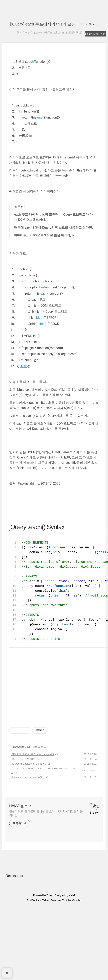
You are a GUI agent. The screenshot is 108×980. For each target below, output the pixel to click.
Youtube (67, 975)
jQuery (23, 440)
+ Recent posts (14, 950)
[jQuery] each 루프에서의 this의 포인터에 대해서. (54, 24)
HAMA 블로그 (20, 880)
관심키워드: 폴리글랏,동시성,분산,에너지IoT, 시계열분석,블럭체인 (46, 887)
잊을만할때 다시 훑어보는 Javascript (33, 828)
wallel (72, 970)
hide (37, 392)
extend (46, 362)
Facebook (56, 975)
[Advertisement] (54, 95)
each (30, 136)
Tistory (50, 970)
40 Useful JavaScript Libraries (29, 838)
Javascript (18, 821)
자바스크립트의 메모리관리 (27, 833)
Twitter (46, 975)
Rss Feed (32, 975)
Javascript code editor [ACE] (28, 851)
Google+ (77, 975)
